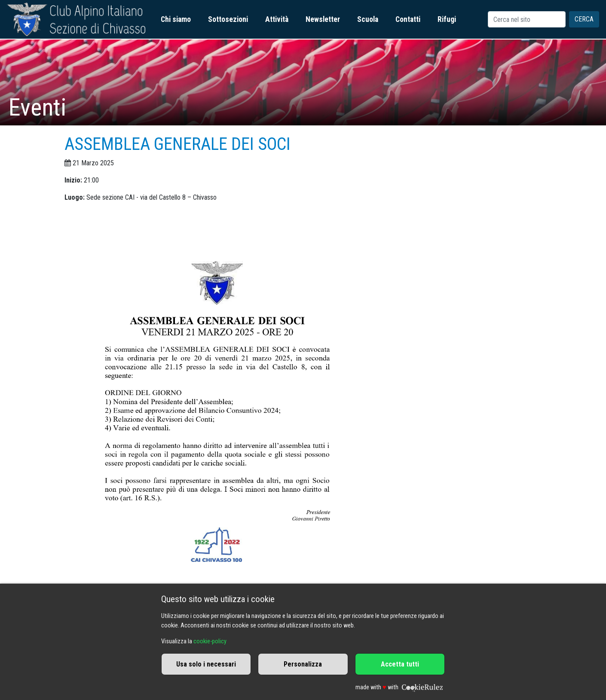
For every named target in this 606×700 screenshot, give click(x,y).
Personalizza (303, 664)
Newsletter (323, 19)
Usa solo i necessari (206, 664)
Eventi (38, 107)
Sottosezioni (228, 19)
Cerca (584, 19)
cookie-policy (210, 641)
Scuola (368, 19)
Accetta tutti (400, 664)
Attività (277, 19)
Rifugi (447, 19)
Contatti (408, 19)
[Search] (527, 19)
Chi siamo (176, 19)
